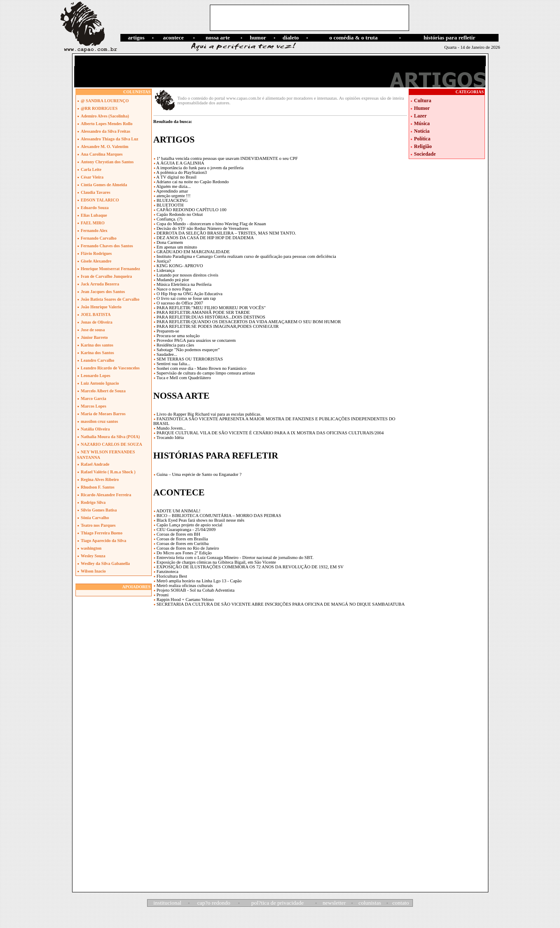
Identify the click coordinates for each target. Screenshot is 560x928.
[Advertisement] (309, 18)
